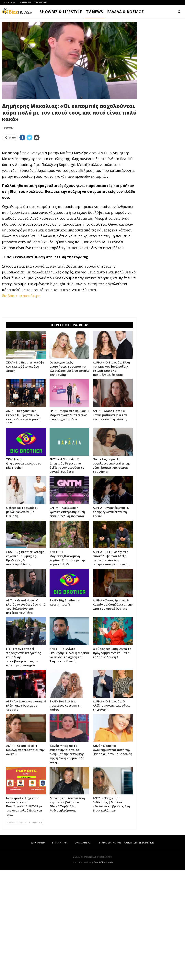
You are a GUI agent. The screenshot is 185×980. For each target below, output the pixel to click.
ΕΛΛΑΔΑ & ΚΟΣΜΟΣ (126, 12)
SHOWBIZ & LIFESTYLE (61, 12)
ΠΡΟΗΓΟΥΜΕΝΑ (17, 932)
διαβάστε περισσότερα (21, 351)
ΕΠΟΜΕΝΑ (35, 932)
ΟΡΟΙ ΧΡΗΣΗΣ (83, 952)
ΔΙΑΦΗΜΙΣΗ (25, 2)
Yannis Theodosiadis (104, 972)
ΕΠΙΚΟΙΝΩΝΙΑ (40, 2)
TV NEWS (94, 12)
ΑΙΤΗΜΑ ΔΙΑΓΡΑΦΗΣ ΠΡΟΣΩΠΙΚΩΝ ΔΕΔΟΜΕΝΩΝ (126, 952)
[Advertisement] (69, 171)
